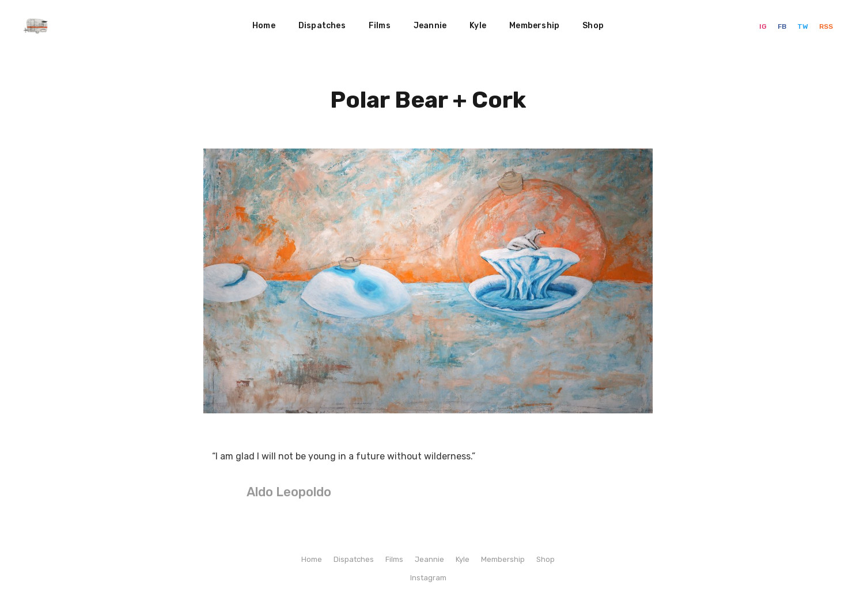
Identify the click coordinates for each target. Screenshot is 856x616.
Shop (593, 26)
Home (264, 26)
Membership (534, 26)
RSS (826, 26)
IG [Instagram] (764, 26)
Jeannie (430, 26)
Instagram (428, 578)
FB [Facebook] (783, 26)
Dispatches (322, 26)
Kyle (478, 26)
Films (380, 26)
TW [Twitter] (804, 26)
